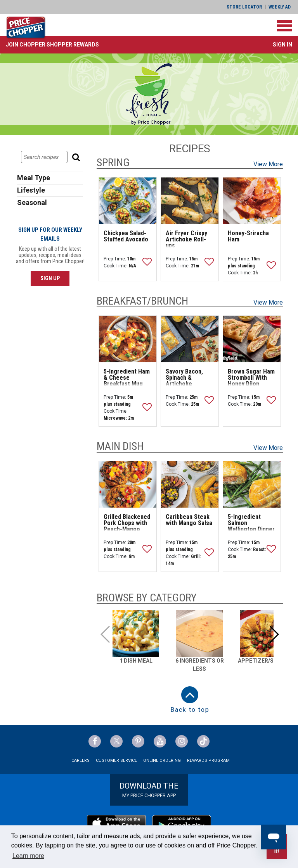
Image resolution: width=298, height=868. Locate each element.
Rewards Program (208, 760)
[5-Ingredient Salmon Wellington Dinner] (252, 484)
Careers (81, 760)
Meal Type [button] (34, 178)
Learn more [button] (28, 856)
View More (268, 164)
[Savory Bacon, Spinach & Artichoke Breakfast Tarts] (190, 339)
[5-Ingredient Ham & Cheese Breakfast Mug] (128, 339)
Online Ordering (162, 760)
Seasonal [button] (32, 202)
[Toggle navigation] (284, 26)
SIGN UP (50, 278)
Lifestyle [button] (31, 190)
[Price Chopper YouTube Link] (160, 741)
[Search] (77, 157)
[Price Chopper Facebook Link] (95, 741)
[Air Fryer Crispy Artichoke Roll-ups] (190, 201)
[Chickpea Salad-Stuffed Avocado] (128, 201)
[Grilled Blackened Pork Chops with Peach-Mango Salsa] (128, 484)
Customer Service (116, 760)
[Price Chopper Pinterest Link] (138, 741)
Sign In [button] (282, 45)
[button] (52, 45)
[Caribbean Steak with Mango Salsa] (190, 484)
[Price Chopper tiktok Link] (203, 741)
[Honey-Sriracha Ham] (252, 201)
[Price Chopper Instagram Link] (182, 741)
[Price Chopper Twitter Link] (116, 741)
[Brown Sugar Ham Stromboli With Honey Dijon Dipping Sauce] (252, 339)
